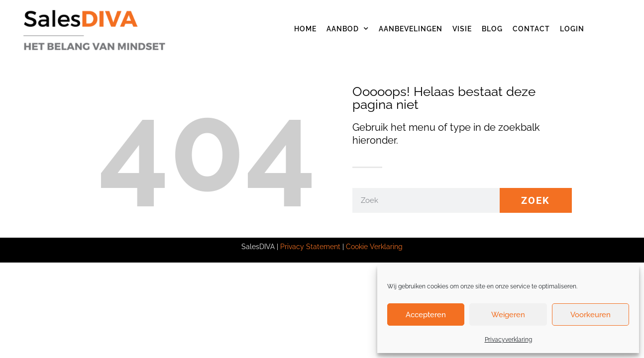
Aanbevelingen (411, 29)
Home (305, 29)
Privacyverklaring (508, 340)
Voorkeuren (590, 315)
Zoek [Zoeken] (536, 200)
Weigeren (508, 315)
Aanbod (348, 29)
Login (572, 29)
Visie (462, 29)
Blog (492, 29)
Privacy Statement (310, 247)
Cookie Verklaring (374, 247)
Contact (531, 29)
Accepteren (426, 315)
